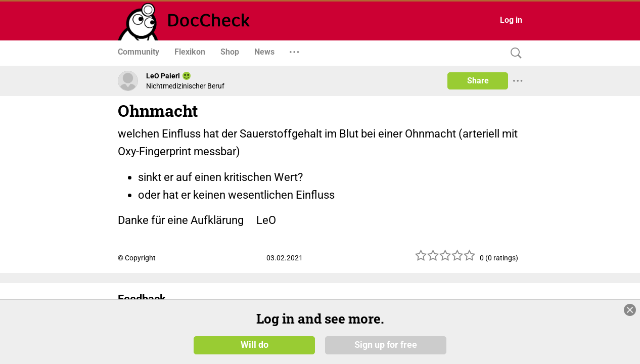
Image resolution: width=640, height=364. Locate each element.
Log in (511, 20)
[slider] (445, 259)
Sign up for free (386, 345)
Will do (255, 345)
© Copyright (137, 258)
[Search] (514, 53)
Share (478, 81)
